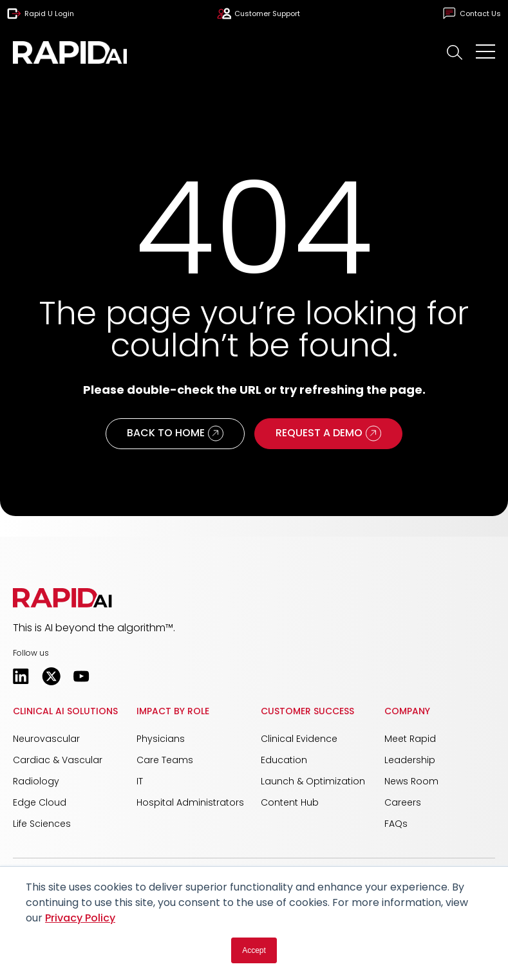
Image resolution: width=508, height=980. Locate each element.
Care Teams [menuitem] (165, 760)
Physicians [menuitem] (161, 739)
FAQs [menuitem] (396, 824)
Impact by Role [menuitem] (173, 711)
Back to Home (175, 433)
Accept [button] (254, 950)
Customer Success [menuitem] (307, 711)
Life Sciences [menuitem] (42, 824)
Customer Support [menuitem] (259, 14)
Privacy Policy (80, 918)
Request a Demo (328, 433)
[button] (455, 52)
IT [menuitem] (140, 781)
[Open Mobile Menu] (485, 53)
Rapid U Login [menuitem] (41, 14)
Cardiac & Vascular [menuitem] (58, 760)
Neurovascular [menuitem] (46, 739)
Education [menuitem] (284, 760)
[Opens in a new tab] (21, 676)
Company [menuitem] (407, 711)
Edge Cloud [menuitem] (40, 802)
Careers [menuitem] (403, 802)
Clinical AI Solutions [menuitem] (65, 711)
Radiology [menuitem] (36, 781)
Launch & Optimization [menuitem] (313, 781)
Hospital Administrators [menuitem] (190, 802)
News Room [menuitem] (411, 781)
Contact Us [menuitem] (472, 14)
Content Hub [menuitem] (290, 802)
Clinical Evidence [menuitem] (299, 739)
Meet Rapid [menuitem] (410, 739)
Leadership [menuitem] (410, 760)
